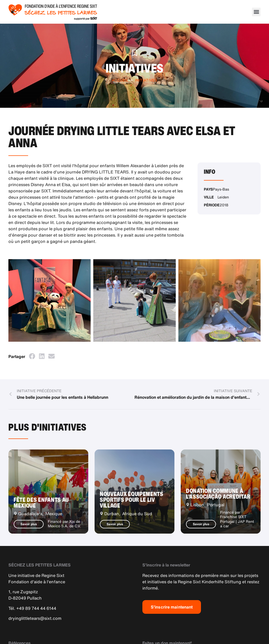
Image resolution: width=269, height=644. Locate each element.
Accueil (120, 80)
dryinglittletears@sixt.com (35, 618)
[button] (256, 12)
